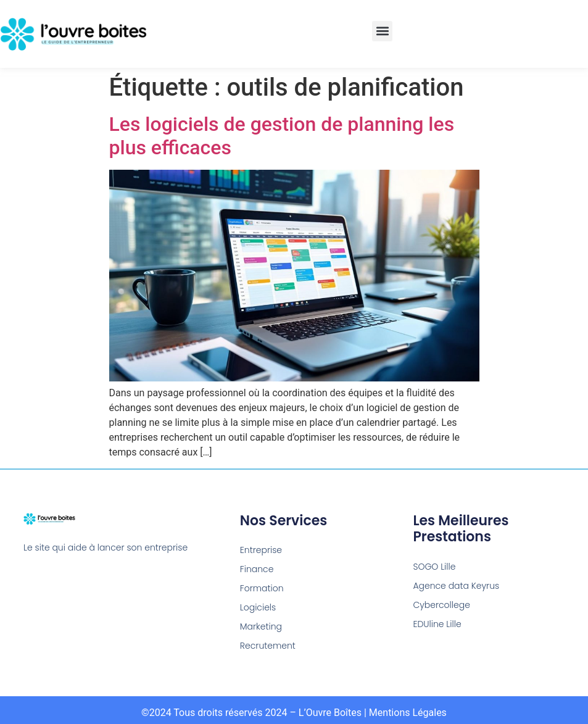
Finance (257, 569)
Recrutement (268, 646)
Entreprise (261, 550)
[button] (382, 31)
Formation (262, 588)
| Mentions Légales (405, 713)
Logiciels (258, 607)
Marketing (261, 626)
